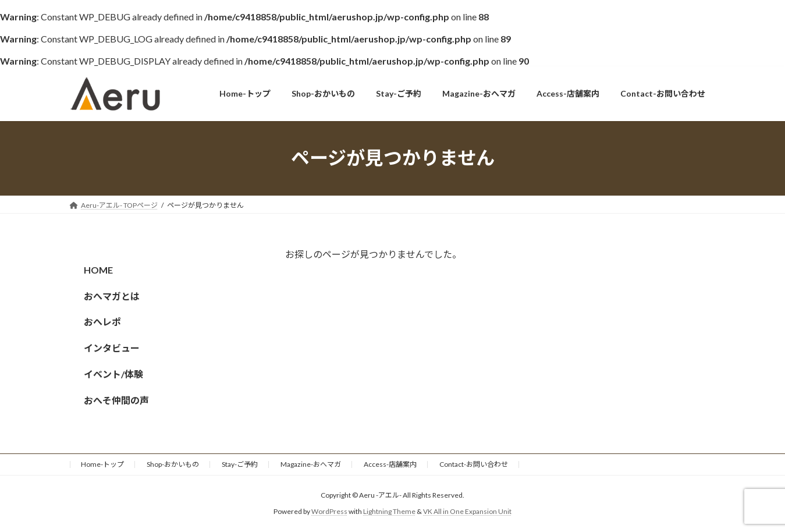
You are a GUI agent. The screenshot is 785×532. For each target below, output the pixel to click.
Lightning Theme (389, 512)
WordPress (329, 512)
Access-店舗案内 (390, 464)
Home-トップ (102, 464)
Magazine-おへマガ (311, 464)
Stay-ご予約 (240, 464)
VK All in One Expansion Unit (467, 512)
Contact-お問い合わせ (474, 464)
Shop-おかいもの (173, 464)
